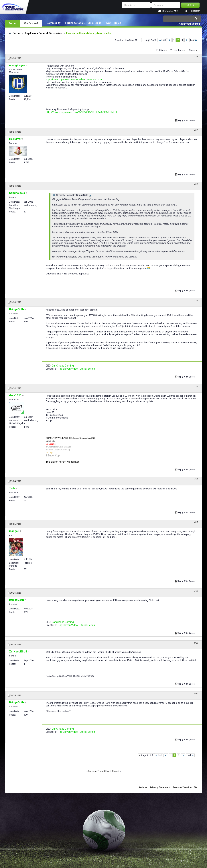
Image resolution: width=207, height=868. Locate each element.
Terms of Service (182, 787)
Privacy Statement (160, 787)
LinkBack (161, 50)
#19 (196, 643)
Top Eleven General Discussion (43, 33)
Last (194, 40)
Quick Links (94, 23)
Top (196, 787)
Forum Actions (74, 23)
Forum (13, 23)
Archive (143, 787)
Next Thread (113, 771)
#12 (196, 130)
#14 (196, 301)
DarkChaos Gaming (63, 366)
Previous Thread (96, 771)
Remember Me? (170, 11)
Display (192, 50)
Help (185, 11)
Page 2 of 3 (151, 40)
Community (53, 23)
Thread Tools (177, 50)
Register (195, 11)
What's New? (31, 23)
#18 (196, 591)
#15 (196, 387)
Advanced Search (189, 24)
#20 (196, 694)
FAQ (108, 23)
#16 (196, 479)
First (162, 40)
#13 (196, 184)
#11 (196, 57)
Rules (118, 23)
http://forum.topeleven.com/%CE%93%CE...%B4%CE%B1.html (81, 112)
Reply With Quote (185, 120)
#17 (196, 522)
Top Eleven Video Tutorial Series (76, 369)
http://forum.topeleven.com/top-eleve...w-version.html (74, 79)
